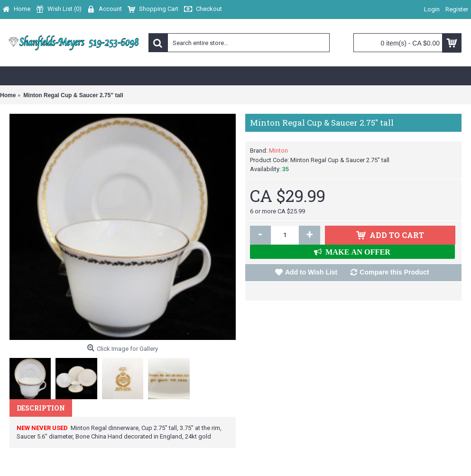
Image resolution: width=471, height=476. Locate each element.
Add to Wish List (311, 272)
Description (41, 408)
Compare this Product (394, 272)
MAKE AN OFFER (356, 252)
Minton (278, 151)
